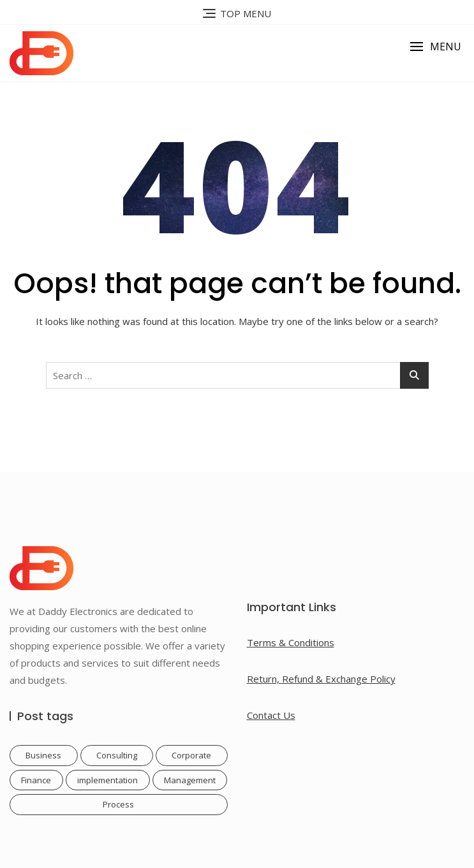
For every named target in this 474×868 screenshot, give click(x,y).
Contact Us (271, 715)
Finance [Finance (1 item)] (36, 780)
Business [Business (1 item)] (43, 755)
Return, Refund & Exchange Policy (321, 679)
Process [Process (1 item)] (118, 804)
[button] (435, 47)
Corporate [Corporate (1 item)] (191, 755)
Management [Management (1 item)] (190, 780)
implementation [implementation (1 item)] (107, 780)
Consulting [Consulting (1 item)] (117, 755)
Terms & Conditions (291, 642)
